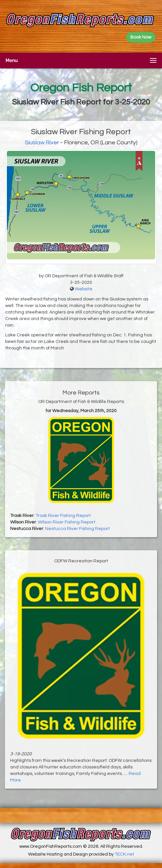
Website (84, 289)
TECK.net (124, 854)
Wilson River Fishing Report (67, 522)
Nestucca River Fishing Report (77, 529)
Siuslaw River (42, 143)
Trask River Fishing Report (63, 516)
